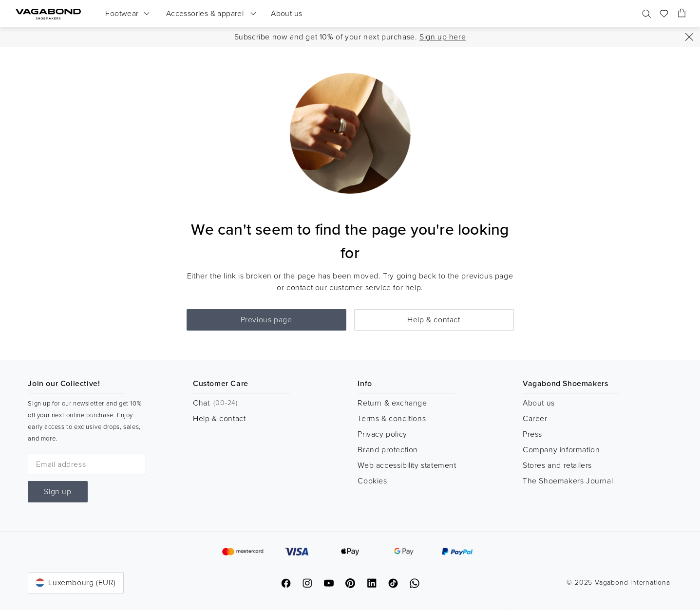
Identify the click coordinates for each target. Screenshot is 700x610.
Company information (561, 450)
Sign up (57, 491)
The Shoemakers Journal (568, 481)
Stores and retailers (557, 465)
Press (532, 434)
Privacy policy (382, 434)
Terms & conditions (392, 418)
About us (539, 403)
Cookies (372, 481)
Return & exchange (392, 403)
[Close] (689, 37)
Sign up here (443, 37)
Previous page (266, 320)
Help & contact (434, 320)
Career (535, 418)
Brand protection (388, 450)
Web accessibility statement (407, 465)
